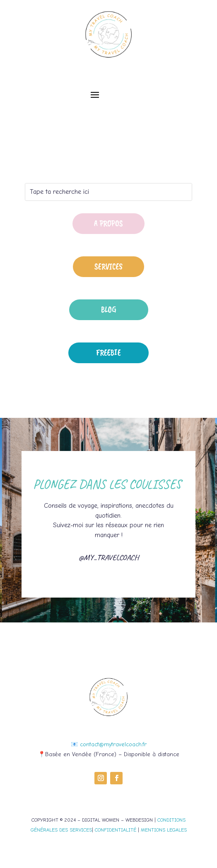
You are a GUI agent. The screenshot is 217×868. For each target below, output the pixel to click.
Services (108, 266)
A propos (108, 223)
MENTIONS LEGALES (164, 830)
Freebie (108, 353)
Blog (109, 310)
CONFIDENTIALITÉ (116, 830)
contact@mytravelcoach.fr (113, 744)
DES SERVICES (75, 830)
